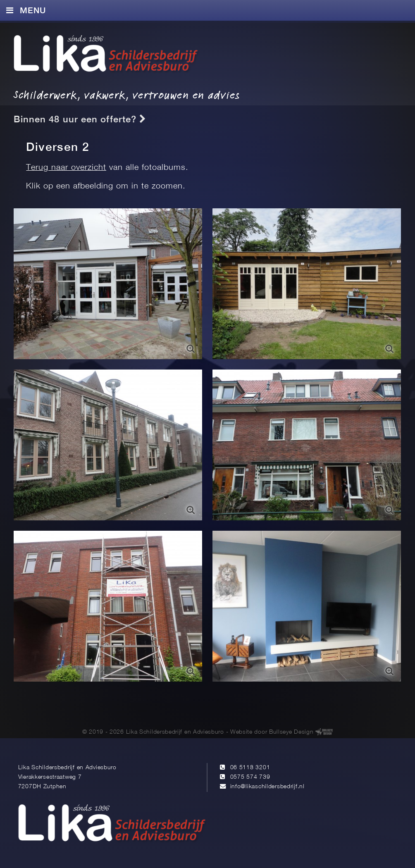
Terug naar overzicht (66, 168)
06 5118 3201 (250, 768)
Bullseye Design (291, 732)
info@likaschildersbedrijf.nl (267, 787)
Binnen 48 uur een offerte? (80, 119)
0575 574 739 (250, 777)
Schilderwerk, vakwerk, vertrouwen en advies (127, 95)
